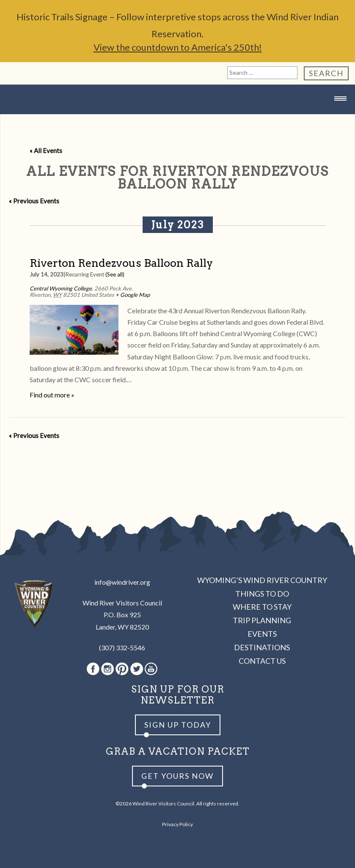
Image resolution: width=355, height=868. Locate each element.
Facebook (93, 669)
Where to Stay (262, 607)
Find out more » (52, 395)
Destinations (262, 647)
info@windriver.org (122, 582)
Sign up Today (178, 725)
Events (262, 634)
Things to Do (262, 594)
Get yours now (177, 776)
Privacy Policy (177, 824)
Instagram (107, 669)
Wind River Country (178, 115)
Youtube (151, 669)
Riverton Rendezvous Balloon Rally (121, 263)
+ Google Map (133, 295)
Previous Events (34, 201)
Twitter (137, 669)
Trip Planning (262, 620)
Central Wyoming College (61, 288)
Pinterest (122, 669)
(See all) (115, 274)
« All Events (46, 151)
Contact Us (262, 661)
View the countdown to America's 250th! (178, 47)
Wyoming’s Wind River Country (262, 580)
